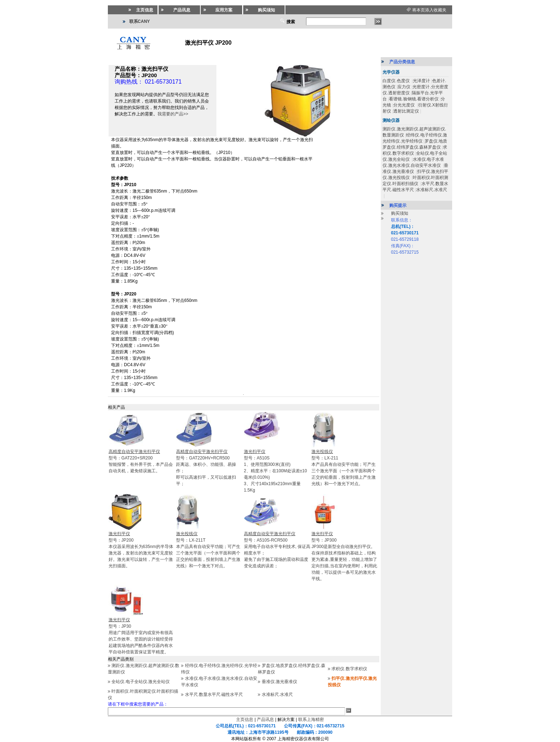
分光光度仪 (404, 105)
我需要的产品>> (173, 114)
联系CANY (140, 21)
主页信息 (245, 719)
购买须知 (400, 213)
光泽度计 (421, 81)
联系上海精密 (311, 719)
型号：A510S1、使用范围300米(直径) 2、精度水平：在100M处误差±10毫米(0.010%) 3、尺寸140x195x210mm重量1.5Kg (276, 471)
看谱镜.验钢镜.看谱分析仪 (414, 99)
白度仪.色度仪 (397, 81)
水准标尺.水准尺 (277, 694)
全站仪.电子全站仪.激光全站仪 (141, 682)
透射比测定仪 (406, 111)
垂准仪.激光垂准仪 (279, 682)
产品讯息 (265, 719)
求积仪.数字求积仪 (349, 669)
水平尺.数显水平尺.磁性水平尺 (214, 694)
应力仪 (404, 87)
